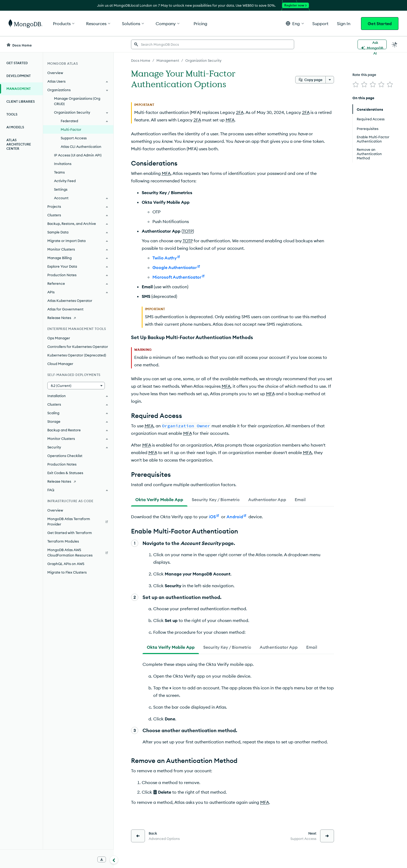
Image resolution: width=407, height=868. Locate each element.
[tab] (159, 500)
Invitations (63, 164)
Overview (55, 73)
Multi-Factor (71, 129)
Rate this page (364, 75)
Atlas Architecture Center (19, 144)
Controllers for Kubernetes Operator (78, 347)
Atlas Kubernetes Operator (70, 301)
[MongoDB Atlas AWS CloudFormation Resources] (78, 552)
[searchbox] (213, 44)
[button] (295, 23)
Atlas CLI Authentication (81, 147)
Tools (12, 114)
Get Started (380, 24)
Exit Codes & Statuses (65, 473)
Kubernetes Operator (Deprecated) (77, 355)
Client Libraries (21, 101)
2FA (240, 112)
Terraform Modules (63, 541)
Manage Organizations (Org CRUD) (77, 101)
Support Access (74, 138)
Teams (59, 172)
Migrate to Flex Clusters (67, 572)
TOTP (188, 231)
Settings (61, 189)
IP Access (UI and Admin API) (78, 155)
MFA (230, 120)
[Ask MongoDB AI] (372, 44)
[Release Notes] (78, 318)
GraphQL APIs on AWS (66, 564)
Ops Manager (59, 338)
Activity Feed (65, 181)
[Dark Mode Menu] (395, 44)
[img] (356, 85)
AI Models (15, 127)
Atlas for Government (65, 309)
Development (19, 76)
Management (19, 89)
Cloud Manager (60, 364)
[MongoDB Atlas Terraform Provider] (78, 521)
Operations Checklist (65, 456)
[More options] (330, 80)
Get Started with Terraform (70, 533)
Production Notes (62, 464)
